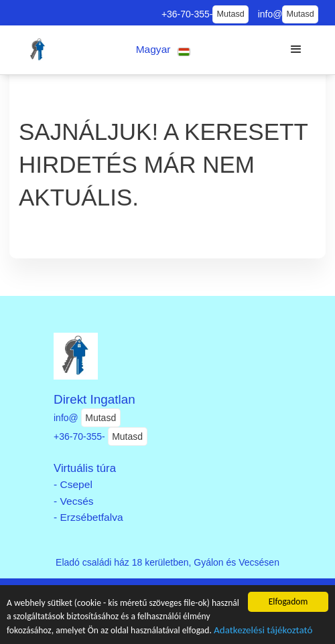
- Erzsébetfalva (88, 517)
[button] (163, 50)
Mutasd (230, 14)
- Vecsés (74, 501)
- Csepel (73, 484)
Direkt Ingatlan (94, 399)
